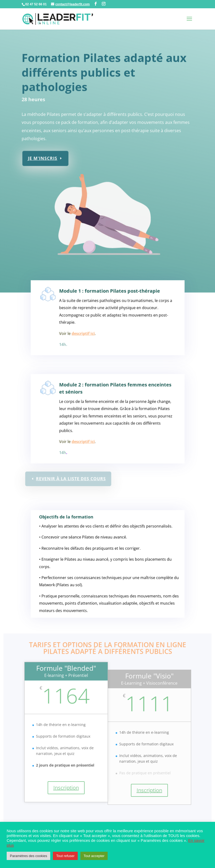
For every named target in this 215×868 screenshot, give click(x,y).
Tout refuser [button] (65, 856)
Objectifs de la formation (69, 525)
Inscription (67, 789)
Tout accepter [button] (94, 856)
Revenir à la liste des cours (71, 479)
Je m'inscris (44, 156)
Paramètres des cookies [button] (28, 856)
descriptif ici (85, 335)
